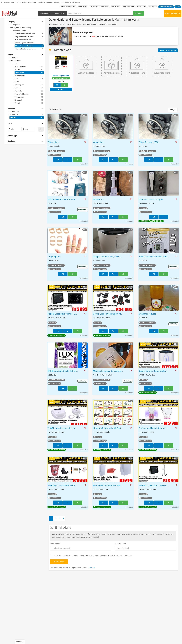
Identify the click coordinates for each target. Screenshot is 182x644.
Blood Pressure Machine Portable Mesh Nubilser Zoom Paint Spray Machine (154, 257)
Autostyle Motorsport (61, 78)
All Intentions (14, 112)
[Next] (63, 519)
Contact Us (116, 7)
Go (41, 129)
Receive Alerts (59, 562)
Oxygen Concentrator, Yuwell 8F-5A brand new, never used (109, 257)
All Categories (15, 25)
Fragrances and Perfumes (29, 37)
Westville (29, 88)
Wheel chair (53, 142)
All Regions (14, 58)
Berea (29, 82)
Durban (15, 64)
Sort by (173, 110)
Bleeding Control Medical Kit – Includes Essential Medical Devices (63, 485)
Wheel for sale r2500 (149, 142)
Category (25, 22)
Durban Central (29, 67)
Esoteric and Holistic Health (29, 34)
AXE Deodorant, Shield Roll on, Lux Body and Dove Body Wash (63, 371)
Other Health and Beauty (29, 46)
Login (178, 7)
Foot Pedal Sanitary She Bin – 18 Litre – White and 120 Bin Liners (109, 485)
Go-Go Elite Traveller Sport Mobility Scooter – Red (109, 314)
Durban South (29, 76)
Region (25, 55)
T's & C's (92, 568)
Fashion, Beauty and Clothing (20, 28)
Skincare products (147, 314)
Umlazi (29, 103)
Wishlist (141, 7)
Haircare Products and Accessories (29, 40)
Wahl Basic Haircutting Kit (151, 199)
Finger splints (54, 257)
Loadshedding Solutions (99, 7)
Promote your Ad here (168, 50)
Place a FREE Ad (172, 14)
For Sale (27, 118)
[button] (46, 13)
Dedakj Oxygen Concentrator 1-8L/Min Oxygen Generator (154, 371)
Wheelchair (98, 142)
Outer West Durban (29, 94)
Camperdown (29, 97)
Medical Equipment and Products (29, 43)
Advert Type (25, 136)
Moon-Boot (98, 199)
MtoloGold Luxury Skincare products (109, 371)
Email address (55, 544)
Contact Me (26, 115)
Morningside (29, 85)
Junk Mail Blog (129, 7)
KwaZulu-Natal (15, 61)
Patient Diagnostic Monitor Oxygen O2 (63, 314)
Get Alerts (153, 7)
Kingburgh (29, 100)
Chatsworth (29, 73)
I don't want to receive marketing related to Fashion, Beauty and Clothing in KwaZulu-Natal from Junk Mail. (91, 556)
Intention (25, 109)
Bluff (29, 79)
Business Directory (68, 7)
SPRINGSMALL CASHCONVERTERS (151, 221)
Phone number (120, 544)
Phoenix (29, 70)
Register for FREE (166, 7)
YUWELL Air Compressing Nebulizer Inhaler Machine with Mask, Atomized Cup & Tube (63, 428)
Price (25, 123)
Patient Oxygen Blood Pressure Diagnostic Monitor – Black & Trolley (154, 485)
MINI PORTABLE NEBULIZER (61, 199)
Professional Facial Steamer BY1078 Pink (154, 428)
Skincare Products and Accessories (29, 49)
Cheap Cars (83, 7)
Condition (25, 141)
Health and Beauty (19, 31)
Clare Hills (29, 91)
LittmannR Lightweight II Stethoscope (109, 428)
